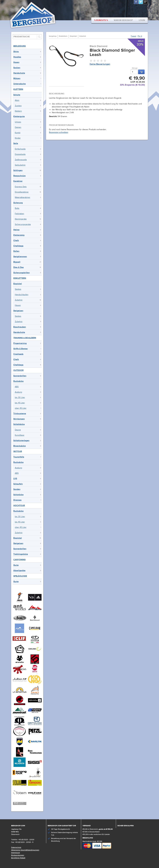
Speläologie (20, 576)
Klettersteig (19, 235)
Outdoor (18, 370)
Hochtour (19, 506)
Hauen (18, 305)
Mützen (17, 78)
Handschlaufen (22, 295)
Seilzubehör (20, 165)
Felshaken (19, 214)
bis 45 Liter (20, 403)
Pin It (140, 36)
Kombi (18, 133)
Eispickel (18, 284)
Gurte (16, 565)
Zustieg (18, 106)
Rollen (16, 251)
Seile (16, 143)
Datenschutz (16, 847)
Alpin (17, 100)
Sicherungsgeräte (23, 224)
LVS (15, 479)
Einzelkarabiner (22, 192)
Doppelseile (20, 154)
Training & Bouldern (25, 338)
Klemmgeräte (21, 219)
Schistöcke (18, 495)
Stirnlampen (19, 419)
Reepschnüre (19, 176)
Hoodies (17, 57)
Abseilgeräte (19, 571)
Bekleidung (20, 46)
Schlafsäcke (19, 424)
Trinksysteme (20, 414)
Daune (18, 430)
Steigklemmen (20, 257)
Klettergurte (19, 116)
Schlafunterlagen (21, 441)
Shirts (16, 52)
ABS (17, 387)
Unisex (18, 122)
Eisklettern (20, 278)
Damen (18, 127)
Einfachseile (20, 149)
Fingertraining (20, 343)
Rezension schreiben (59, 132)
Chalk (16, 240)
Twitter (141, 2)
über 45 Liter (21, 408)
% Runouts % (101, 20)
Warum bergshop (123, 20)
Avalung (18, 392)
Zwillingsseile (21, 160)
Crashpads (18, 354)
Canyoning (19, 560)
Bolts (17, 208)
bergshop (53, 36)
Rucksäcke (18, 381)
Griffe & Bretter (21, 349)
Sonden (17, 489)
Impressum (16, 853)
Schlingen (18, 170)
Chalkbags (18, 246)
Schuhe (17, 95)
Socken (17, 68)
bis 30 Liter (20, 398)
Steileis (18, 289)
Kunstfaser (20, 435)
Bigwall (17, 262)
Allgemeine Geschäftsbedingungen (25, 850)
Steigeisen (18, 311)
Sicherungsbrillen (22, 273)
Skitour (18, 451)
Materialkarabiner (23, 197)
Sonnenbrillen (20, 376)
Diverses (17, 500)
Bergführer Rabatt (18, 858)
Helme (16, 230)
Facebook (136, 2)
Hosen (16, 62)
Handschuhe (19, 73)
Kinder (18, 138)
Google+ (145, 2)
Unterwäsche (20, 84)
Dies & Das (19, 267)
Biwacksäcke (20, 446)
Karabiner (18, 181)
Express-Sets (21, 187)
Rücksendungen (18, 855)
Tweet (133, 36)
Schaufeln (18, 484)
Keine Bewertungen (100, 64)
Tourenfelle (19, 457)
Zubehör (19, 300)
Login (142, 20)
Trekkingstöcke (21, 554)
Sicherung (18, 203)
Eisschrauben (20, 327)
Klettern (18, 89)
